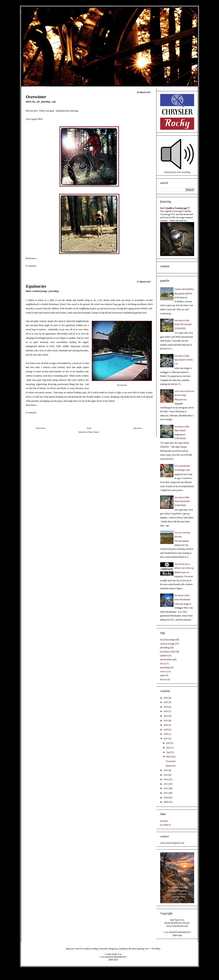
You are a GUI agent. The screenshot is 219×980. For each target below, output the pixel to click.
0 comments (31, 266)
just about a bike (167, 652)
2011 (166, 793)
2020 (166, 725)
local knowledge (167, 640)
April (169, 752)
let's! (162, 664)
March (169, 757)
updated (164, 655)
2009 (166, 802)
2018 (166, 734)
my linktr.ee (165, 825)
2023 (166, 711)
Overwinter (36, 97)
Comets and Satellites (184, 289)
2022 (166, 716)
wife (54, 102)
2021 (166, 721)
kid (38, 102)
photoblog (46, 102)
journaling (54, 291)
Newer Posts (41, 428)
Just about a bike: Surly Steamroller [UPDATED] (182, 501)
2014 (166, 779)
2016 (166, 770)
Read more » (31, 258)
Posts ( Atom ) (94, 432)
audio (163, 675)
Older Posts (137, 428)
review (163, 672)
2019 (166, 730)
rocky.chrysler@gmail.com (172, 843)
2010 (166, 798)
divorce (164, 679)
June (169, 748)
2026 (166, 698)
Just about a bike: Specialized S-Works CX (184, 360)
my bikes (164, 821)
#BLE (40, 119)
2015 (166, 775)
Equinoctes (36, 286)
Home (89, 428)
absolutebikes (166, 660)
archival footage (40, 291)
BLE (34, 102)
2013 (166, 784)
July (168, 743)
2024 (166, 707)
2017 (166, 739)
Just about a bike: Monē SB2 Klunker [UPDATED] (183, 324)
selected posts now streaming (177, 172)
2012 (166, 788)
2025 (166, 702)
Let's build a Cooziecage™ (175, 208)
